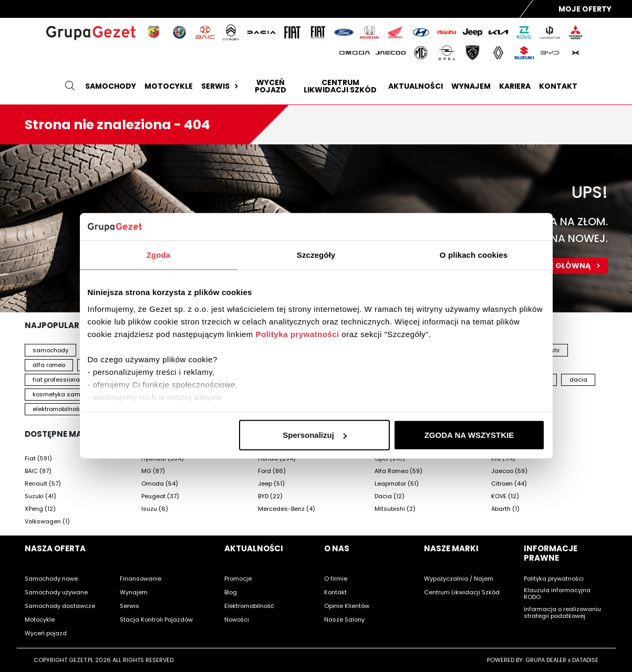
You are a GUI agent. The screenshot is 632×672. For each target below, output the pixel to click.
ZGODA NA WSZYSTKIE (469, 435)
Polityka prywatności (297, 334)
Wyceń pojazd (271, 86)
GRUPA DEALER (546, 660)
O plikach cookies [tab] (474, 255)
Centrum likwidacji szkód (340, 86)
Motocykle (169, 86)
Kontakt (558, 86)
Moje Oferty (585, 9)
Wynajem (471, 86)
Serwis (221, 86)
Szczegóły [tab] (316, 255)
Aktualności (416, 86)
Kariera (515, 86)
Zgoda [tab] (159, 255)
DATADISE (585, 660)
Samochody (111, 86)
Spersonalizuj (315, 435)
